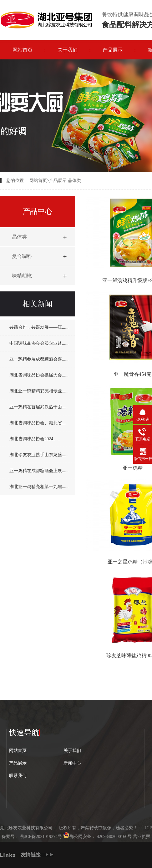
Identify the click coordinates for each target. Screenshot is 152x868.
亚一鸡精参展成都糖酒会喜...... (39, 359)
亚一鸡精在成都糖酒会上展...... (39, 471)
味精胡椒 (22, 276)
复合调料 (22, 256)
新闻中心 (72, 763)
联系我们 (18, 776)
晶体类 (74, 181)
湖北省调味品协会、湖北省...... (39, 423)
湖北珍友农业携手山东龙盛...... (39, 455)
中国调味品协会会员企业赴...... (39, 343)
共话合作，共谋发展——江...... (39, 327)
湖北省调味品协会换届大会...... (39, 375)
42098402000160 (112, 837)
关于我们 (68, 50)
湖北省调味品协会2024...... (35, 439)
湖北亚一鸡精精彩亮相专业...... (39, 391)
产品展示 (113, 50)
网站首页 (23, 50)
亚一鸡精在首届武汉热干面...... (39, 407)
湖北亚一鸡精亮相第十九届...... (39, 487)
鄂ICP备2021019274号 (41, 837)
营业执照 (142, 837)
